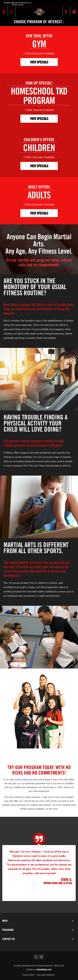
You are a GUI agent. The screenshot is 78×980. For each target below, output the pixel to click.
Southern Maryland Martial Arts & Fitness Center (18, 4)
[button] (39, 12)
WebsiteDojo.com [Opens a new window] (44, 969)
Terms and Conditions (45, 975)
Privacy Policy (28, 975)
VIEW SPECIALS (39, 62)
